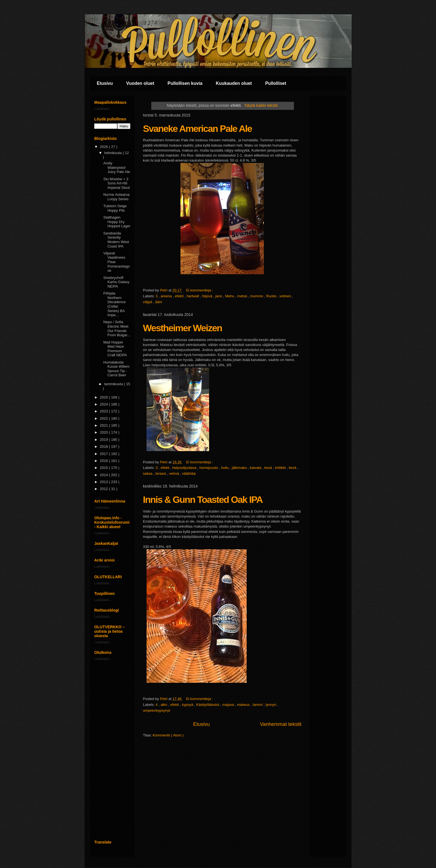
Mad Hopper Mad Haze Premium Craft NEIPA (115, 349)
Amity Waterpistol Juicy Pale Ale (117, 167)
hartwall (193, 296)
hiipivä (208, 296)
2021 (104, 425)
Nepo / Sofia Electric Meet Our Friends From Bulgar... (117, 328)
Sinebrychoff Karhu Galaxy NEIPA (116, 282)
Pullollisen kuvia (185, 83)
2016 (104, 461)
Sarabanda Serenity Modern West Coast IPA (116, 240)
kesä (269, 468)
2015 (104, 468)
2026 (104, 147)
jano (219, 296)
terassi (161, 473)
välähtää (189, 473)
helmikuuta (113, 153)
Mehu (230, 296)
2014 (104, 475)
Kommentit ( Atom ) (168, 735)
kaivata (256, 468)
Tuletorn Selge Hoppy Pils (115, 208)
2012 (104, 489)
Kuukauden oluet (234, 83)
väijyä (148, 302)
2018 (104, 447)
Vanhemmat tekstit (281, 724)
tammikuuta (114, 384)
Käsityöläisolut (208, 705)
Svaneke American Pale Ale (197, 128)
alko (164, 705)
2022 (104, 418)
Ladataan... (103, 109)
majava (229, 705)
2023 (104, 411)
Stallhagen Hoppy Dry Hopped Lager (117, 222)
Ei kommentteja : (200, 290)
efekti (180, 296)
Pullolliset (276, 83)
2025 (104, 397)
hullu (225, 468)
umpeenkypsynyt (157, 710)
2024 (104, 404)
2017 (104, 454)
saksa (148, 473)
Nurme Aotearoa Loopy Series (116, 197)
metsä (243, 296)
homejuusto (209, 468)
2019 (104, 440)
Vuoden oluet (140, 83)
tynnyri (271, 705)
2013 (104, 482)
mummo (257, 296)
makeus (244, 705)
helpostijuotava (185, 468)
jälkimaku (240, 468)
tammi (258, 705)
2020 (104, 432)
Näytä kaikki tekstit (261, 105)
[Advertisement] (112, 750)
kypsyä (188, 705)
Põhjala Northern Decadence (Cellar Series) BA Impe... (114, 304)
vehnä (174, 473)
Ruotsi (272, 296)
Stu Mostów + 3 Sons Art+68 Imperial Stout (116, 183)
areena (167, 296)
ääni (159, 302)
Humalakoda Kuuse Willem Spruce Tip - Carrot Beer (116, 369)
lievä (293, 468)
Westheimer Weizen (182, 328)
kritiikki (281, 468)
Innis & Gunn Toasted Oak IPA (203, 499)
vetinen (286, 296)
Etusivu (105, 83)
